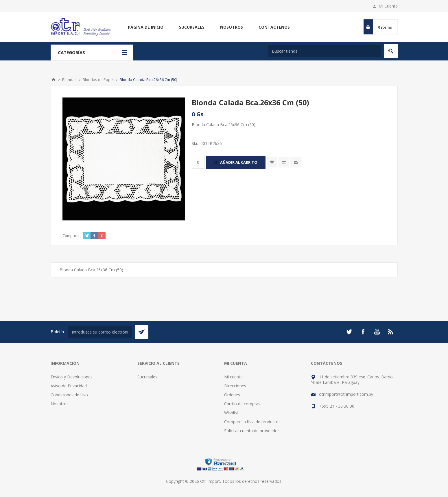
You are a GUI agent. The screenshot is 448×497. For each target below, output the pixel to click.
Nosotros (232, 27)
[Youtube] (377, 332)
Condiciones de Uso (69, 395)
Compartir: (72, 235)
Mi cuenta (233, 377)
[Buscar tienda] (325, 51)
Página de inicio (146, 27)
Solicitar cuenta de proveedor (252, 431)
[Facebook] (363, 332)
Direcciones (235, 386)
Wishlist (231, 413)
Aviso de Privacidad (69, 386)
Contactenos (274, 27)
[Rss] (391, 332)
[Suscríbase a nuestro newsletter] (100, 332)
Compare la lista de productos (252, 422)
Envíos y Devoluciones (72, 377)
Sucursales (192, 27)
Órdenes (232, 395)
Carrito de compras (242, 404)
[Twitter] (349, 332)
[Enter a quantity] (198, 162)
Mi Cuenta (388, 6)
